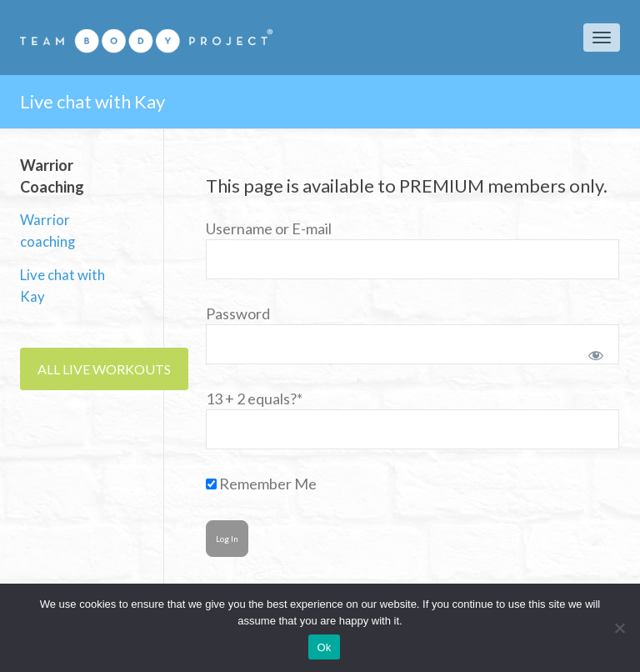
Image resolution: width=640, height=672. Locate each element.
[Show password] (593, 352)
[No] (619, 628)
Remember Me (261, 484)
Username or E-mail (269, 228)
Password (238, 313)
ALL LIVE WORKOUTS (104, 369)
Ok (324, 647)
